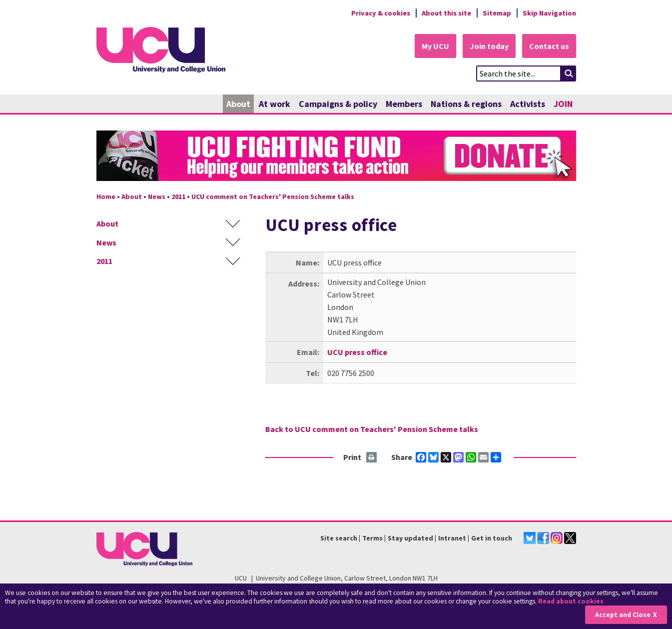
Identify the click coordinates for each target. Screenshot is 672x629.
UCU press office (357, 352)
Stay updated (410, 538)
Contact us (549, 46)
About (238, 104)
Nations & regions (466, 104)
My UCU (435, 46)
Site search (339, 538)
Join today (489, 46)
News (157, 196)
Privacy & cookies (381, 13)
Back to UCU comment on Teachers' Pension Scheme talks (372, 429)
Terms (372, 538)
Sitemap (497, 13)
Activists (528, 104)
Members (404, 104)
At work (275, 104)
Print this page (372, 458)
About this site (446, 13)
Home (106, 196)
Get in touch (492, 538)
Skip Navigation (549, 13)
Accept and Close (623, 615)
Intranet (452, 538)
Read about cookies (571, 601)
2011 (178, 196)
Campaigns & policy (338, 104)
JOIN (563, 104)
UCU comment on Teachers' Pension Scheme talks (273, 196)
